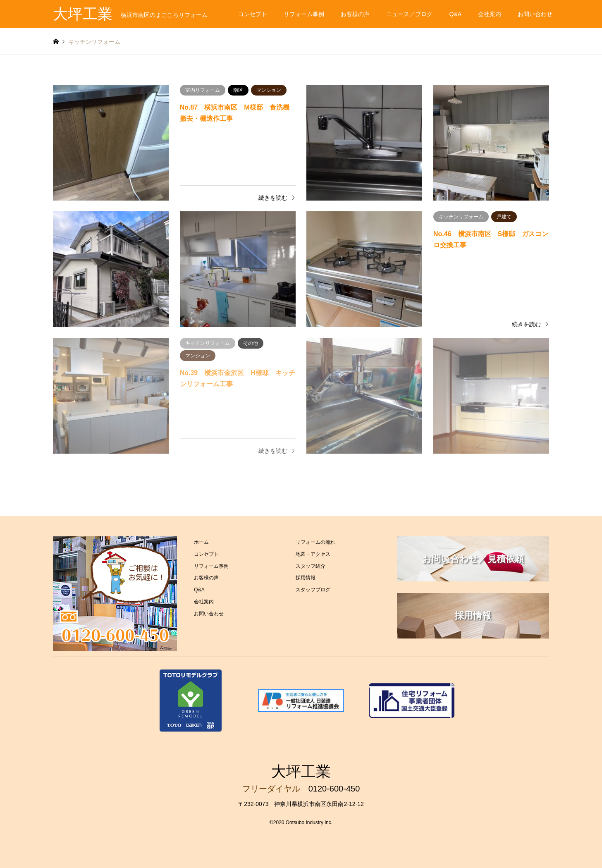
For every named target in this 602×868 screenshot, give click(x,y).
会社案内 (490, 14)
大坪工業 (301, 771)
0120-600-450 (334, 789)
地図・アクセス (313, 554)
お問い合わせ (535, 14)
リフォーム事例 (304, 14)
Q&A (455, 14)
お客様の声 (355, 14)
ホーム (201, 542)
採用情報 (306, 578)
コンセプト (253, 14)
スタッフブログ (313, 590)
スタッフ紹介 (311, 566)
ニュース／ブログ (409, 14)
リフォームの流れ (315, 542)
